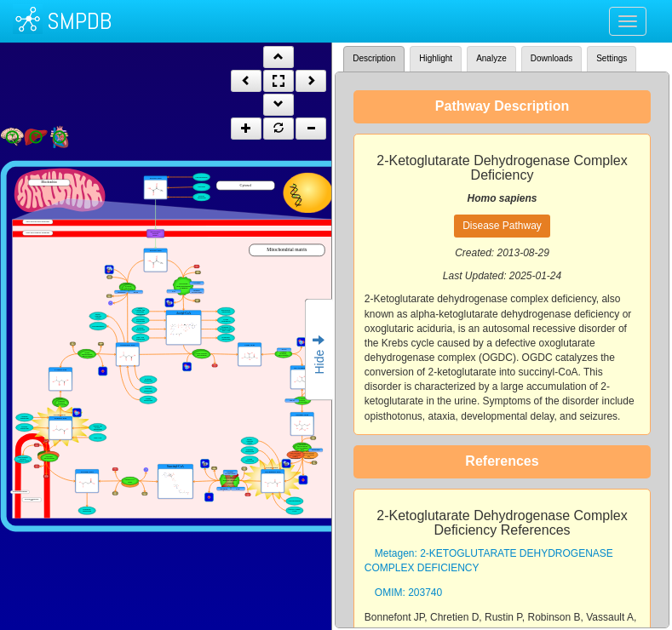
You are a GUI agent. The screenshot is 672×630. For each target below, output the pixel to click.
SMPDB (79, 21)
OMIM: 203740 (408, 593)
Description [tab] (374, 58)
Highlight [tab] (436, 58)
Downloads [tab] (551, 58)
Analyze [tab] (491, 58)
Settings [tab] (612, 58)
